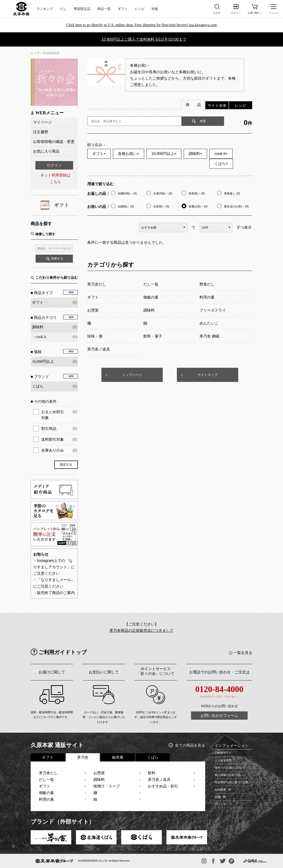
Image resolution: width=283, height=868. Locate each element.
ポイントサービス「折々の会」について (156, 671)
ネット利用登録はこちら (55, 178)
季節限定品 (82, 9)
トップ (35, 53)
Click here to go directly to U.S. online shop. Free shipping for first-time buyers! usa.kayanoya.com (142, 25)
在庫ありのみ (59, 450)
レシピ (140, 9)
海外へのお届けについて (230, 768)
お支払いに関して (104, 672)
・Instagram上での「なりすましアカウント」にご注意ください (54, 567)
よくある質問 (223, 760)
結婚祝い (126, 206)
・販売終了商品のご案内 (54, 593)
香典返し (232, 193)
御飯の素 (46, 793)
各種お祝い (128, 154)
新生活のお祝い (236, 206)
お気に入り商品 (46, 151)
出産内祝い (163, 193)
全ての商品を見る (190, 745)
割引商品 (59, 429)
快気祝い (197, 193)
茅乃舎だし (48, 773)
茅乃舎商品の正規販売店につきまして (141, 631)
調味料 (38, 327)
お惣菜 (99, 773)
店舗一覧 (220, 797)
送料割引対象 (59, 439)
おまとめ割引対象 (59, 414)
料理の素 (46, 799)
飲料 (152, 773)
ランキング (45, 9)
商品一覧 (104, 9)
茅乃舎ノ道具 (159, 780)
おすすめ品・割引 (163, 786)
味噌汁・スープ (107, 786)
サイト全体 (217, 105)
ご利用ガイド (223, 753)
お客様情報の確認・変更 (54, 142)
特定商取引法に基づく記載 (232, 782)
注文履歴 (41, 132)
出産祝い (161, 206)
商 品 (193, 105)
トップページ (132, 375)
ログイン (54, 165)
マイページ (42, 122)
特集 (155, 9)
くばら (221, 164)
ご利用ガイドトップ (63, 652)
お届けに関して (52, 672)
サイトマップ (208, 375)
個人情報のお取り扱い (229, 775)
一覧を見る (243, 653)
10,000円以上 (164, 154)
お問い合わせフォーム (219, 716)
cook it (41, 337)
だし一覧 (46, 780)
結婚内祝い (127, 193)
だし (63, 9)
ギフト (123, 9)
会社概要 (220, 790)
